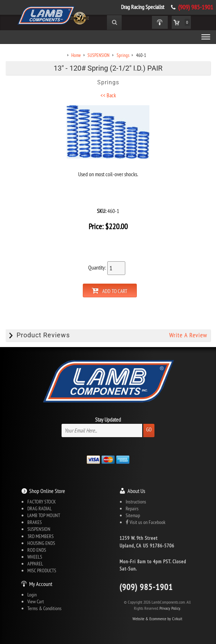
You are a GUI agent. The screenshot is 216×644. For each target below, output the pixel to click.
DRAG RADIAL (40, 509)
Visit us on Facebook (145, 523)
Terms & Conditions (44, 609)
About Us (136, 491)
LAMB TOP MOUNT (44, 516)
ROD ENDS (37, 550)
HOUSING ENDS (41, 543)
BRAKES (35, 523)
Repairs (132, 509)
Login (32, 595)
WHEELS (35, 557)
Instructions (136, 502)
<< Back (108, 96)
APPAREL (35, 564)
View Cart (36, 602)
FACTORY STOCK (42, 502)
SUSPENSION (39, 529)
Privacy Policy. (170, 609)
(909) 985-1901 (196, 7)
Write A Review (188, 336)
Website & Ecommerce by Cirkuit (157, 619)
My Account (41, 584)
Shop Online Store (47, 491)
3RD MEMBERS (40, 536)
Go (149, 430)
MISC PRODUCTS (42, 571)
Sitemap (133, 516)
